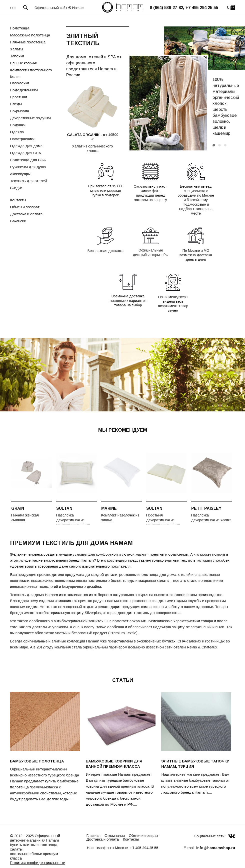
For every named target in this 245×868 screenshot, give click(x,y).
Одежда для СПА (25, 153)
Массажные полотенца (30, 35)
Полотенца (20, 28)
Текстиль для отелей (28, 181)
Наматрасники (22, 139)
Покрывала (19, 111)
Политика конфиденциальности (38, 863)
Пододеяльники (24, 90)
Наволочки (19, 83)
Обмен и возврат (25, 207)
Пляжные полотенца (28, 42)
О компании (115, 835)
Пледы (16, 104)
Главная (93, 835)
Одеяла (17, 132)
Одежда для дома (26, 146)
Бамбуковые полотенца (37, 761)
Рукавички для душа (28, 167)
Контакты (18, 200)
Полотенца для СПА (28, 160)
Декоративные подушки (30, 118)
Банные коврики (24, 63)
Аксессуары (20, 174)
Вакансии (18, 221)
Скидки (16, 188)
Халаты (16, 49)
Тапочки (17, 56)
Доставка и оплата (26, 214)
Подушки (18, 125)
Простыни (18, 97)
